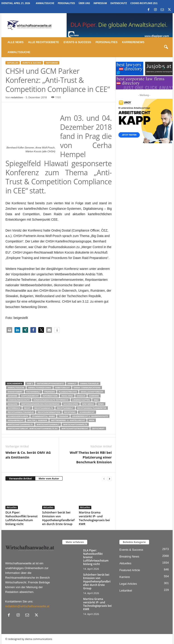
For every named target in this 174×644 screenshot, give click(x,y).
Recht (27, 408)
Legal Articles (128, 584)
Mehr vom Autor (49, 478)
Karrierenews (133, 42)
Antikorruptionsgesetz (50, 384)
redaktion (17, 97)
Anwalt (72, 384)
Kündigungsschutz (19, 400)
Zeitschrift (98, 428)
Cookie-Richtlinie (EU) (144, 3)
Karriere (94, 396)
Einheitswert (15, 392)
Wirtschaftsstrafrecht (75, 428)
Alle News (16, 42)
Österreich (14, 408)
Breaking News (129, 556)
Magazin (13, 404)
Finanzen (50, 392)
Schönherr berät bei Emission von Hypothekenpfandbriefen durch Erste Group (58, 518)
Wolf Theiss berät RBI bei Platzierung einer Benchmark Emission (91, 457)
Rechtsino (70, 412)
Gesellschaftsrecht (92, 392)
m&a (96, 400)
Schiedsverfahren (18, 416)
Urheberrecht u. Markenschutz (90, 416)
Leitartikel (126, 591)
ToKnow (63, 416)
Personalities (66, 3)
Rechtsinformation (49, 412)
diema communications (87, 388)
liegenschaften (81, 400)
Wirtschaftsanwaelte (20, 424)
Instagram (52, 63)
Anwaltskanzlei (89, 384)
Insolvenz (67, 396)
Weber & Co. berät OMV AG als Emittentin (28, 455)
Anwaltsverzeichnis (40, 388)
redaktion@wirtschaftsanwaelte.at (27, 606)
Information (50, 396)
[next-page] (109, 479)
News (101, 404)
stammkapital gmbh (43, 416)
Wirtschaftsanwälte (75, 424)
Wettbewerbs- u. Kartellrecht (68, 420)
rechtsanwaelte (44, 408)
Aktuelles (13, 63)
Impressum (100, 3)
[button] (166, 47)
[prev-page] (104, 479)
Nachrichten (71, 404)
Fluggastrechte (68, 392)
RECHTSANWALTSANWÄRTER (92, 408)
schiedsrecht (87, 412)
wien (92, 420)
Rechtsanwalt (65, 408)
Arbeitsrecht (62, 388)
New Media (88, 404)
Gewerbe (12, 396)
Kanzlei (81, 396)
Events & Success (77, 42)
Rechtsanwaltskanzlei (21, 412)
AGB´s (30, 384)
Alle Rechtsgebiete (44, 42)
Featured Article (130, 570)
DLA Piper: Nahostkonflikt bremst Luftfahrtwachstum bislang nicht (22, 518)
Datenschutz (119, 3)
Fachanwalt (33, 392)
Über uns (84, 3)
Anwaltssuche (45, 3)
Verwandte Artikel (20, 478)
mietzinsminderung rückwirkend (40, 404)
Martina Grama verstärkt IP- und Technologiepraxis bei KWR (94, 518)
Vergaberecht (16, 420)
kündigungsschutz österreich (51, 400)
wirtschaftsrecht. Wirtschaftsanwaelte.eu (33, 428)
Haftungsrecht (30, 396)
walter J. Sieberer (37, 420)
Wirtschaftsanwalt (48, 424)
